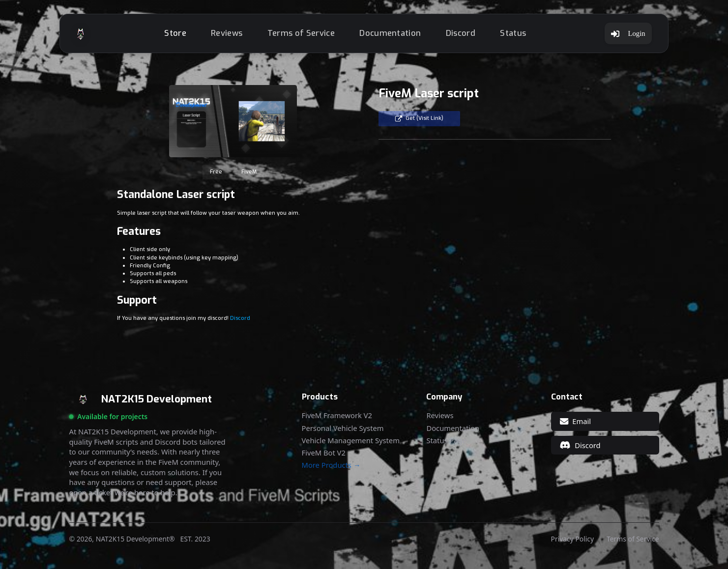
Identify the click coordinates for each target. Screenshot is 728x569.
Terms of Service (301, 33)
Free (216, 172)
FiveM (249, 172)
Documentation (390, 33)
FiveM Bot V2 (324, 453)
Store (175, 33)
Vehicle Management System (351, 441)
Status (513, 33)
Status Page (446, 441)
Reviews (227, 33)
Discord (461, 33)
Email (575, 421)
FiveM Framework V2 (337, 415)
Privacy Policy (572, 539)
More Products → (331, 465)
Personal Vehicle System (343, 428)
